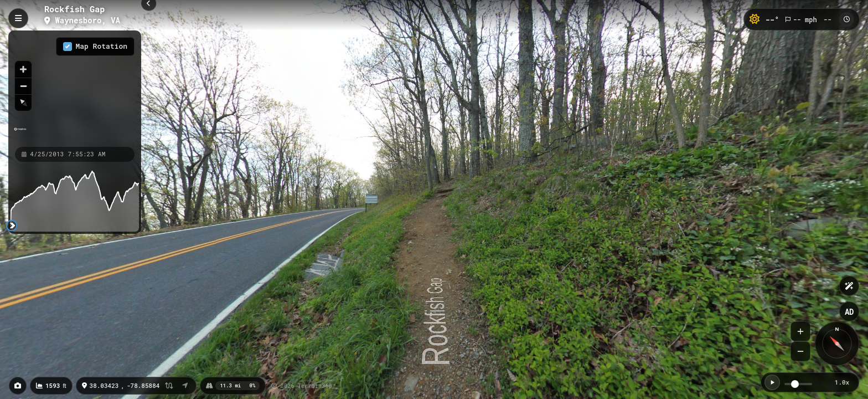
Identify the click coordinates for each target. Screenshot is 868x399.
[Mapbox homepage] (20, 134)
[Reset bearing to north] (23, 103)
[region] (75, 88)
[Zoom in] (23, 69)
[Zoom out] (23, 86)
